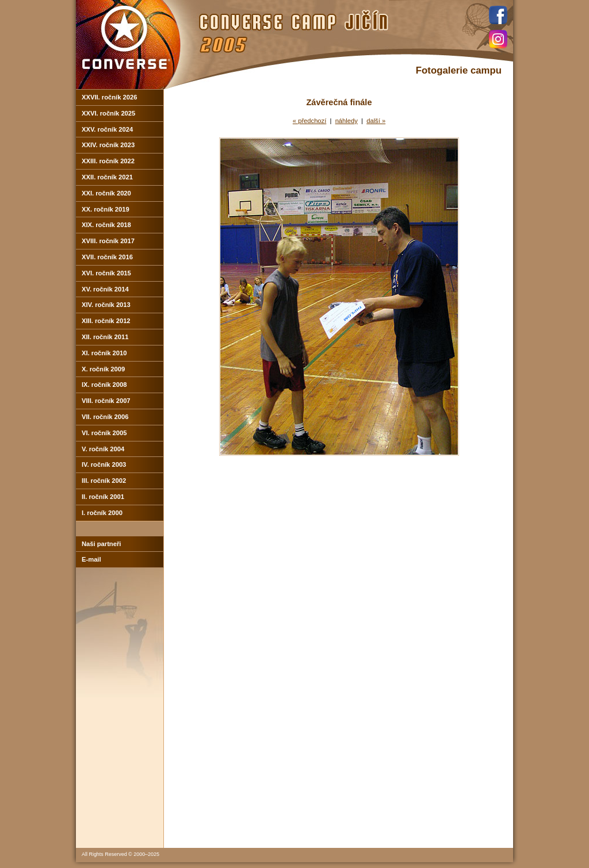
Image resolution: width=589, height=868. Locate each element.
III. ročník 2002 (104, 481)
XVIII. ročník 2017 (108, 241)
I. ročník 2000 (102, 513)
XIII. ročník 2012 (106, 321)
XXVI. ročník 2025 (108, 113)
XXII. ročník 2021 (107, 177)
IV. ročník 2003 (104, 464)
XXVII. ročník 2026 (109, 97)
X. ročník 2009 (103, 369)
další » (376, 121)
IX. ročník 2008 (104, 385)
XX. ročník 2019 (106, 209)
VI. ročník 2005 (104, 433)
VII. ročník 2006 (105, 417)
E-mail (91, 559)
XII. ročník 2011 (105, 337)
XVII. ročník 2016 (107, 257)
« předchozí (309, 121)
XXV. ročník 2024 (107, 129)
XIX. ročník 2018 (106, 225)
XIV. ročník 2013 (106, 305)
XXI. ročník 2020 (106, 193)
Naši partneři (101, 544)
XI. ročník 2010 (104, 353)
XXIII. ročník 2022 (108, 161)
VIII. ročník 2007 (106, 401)
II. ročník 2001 (103, 497)
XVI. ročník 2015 (106, 273)
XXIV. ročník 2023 (108, 145)
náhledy (347, 121)
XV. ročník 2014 (105, 289)
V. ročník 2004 (103, 449)
